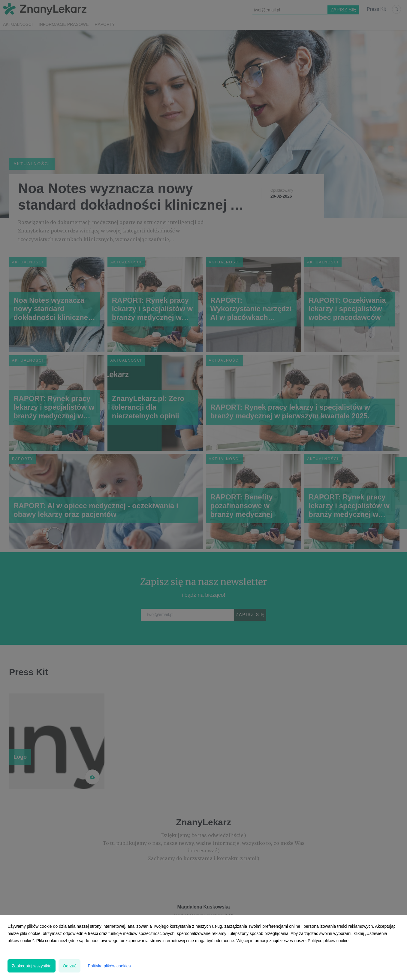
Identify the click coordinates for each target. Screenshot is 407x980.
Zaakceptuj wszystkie (32, 966)
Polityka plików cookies (109, 966)
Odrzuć (69, 966)
